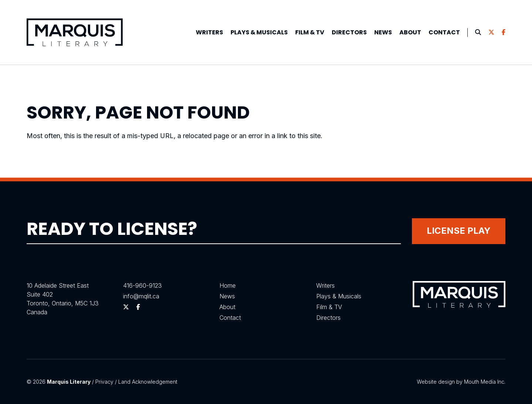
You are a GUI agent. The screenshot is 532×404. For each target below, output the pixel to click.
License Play (459, 231)
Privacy (104, 382)
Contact (444, 32)
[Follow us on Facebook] (504, 32)
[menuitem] (209, 32)
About (410, 32)
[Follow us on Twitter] (491, 32)
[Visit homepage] (75, 32)
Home (228, 285)
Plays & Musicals (339, 296)
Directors (349, 32)
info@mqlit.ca (141, 296)
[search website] (478, 32)
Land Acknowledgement (148, 382)
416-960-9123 (142, 285)
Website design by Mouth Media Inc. (461, 382)
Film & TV (310, 32)
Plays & (259, 32)
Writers (209, 32)
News (383, 32)
